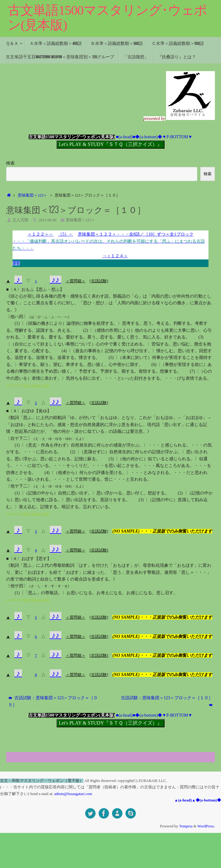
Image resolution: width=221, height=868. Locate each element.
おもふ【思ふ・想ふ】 (43, 290)
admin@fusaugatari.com (73, 829)
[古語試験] (101, 282)
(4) (64, 352)
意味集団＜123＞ (33, 195)
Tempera (186, 861)
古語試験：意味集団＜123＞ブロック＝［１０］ (167, 736)
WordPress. (206, 861)
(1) (17, 324)
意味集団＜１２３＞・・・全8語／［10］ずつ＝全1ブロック (111, 242)
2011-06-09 (48, 220)
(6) (154, 365)
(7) (192, 372)
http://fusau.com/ (37, 386)
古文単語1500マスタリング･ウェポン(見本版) (107, 18)
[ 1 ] (16, 264)
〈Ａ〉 (15, 290)
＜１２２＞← (36, 234)
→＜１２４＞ (115, 256)
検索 (10, 163)
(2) (85, 331)
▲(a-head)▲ (185, 835)
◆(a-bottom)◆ (149, 137)
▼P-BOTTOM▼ (177, 137)
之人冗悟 (20, 220)
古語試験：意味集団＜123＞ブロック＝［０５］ (53, 736)
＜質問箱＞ (77, 282)
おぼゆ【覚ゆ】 (36, 412)
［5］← (62, 234)
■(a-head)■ (126, 137)
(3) (201, 338)
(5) (111, 358)
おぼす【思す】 (36, 566)
